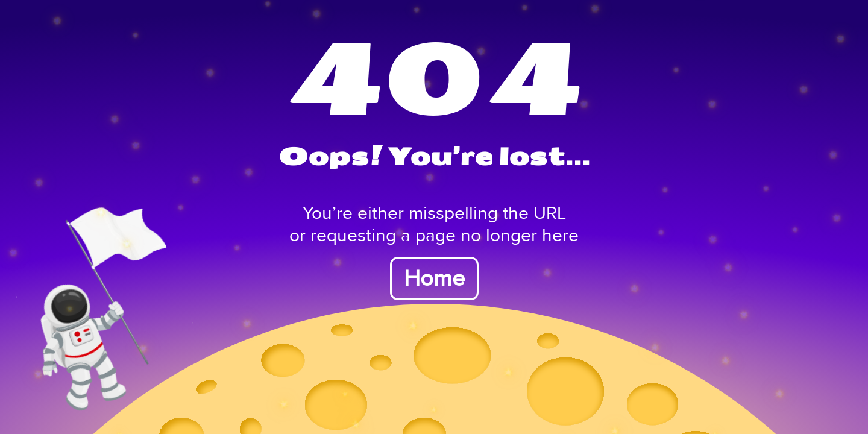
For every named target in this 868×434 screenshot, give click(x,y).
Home (434, 278)
